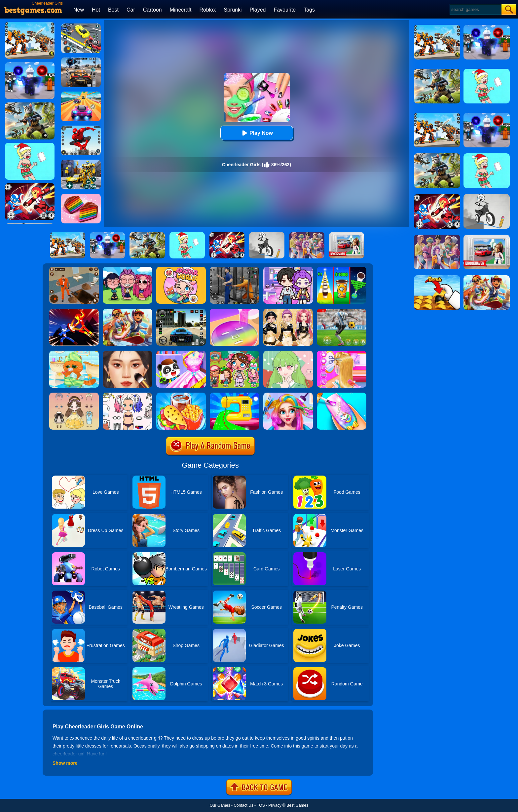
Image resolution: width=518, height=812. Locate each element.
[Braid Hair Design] (342, 353)
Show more (65, 763)
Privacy (275, 805)
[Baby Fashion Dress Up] (181, 353)
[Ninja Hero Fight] (74, 311)
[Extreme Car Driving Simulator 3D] (181, 311)
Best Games (297, 805)
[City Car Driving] (81, 60)
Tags (309, 10)
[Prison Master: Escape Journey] (74, 269)
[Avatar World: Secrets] (288, 269)
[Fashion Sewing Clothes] (235, 395)
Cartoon (152, 10)
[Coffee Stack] (342, 269)
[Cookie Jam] (81, 196)
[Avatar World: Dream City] (235, 353)
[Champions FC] (342, 311)
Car (131, 10)
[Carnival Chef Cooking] (181, 395)
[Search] (475, 9)
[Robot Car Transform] (81, 162)
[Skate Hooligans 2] (128, 311)
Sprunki (233, 10)
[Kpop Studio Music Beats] (128, 269)
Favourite (285, 10)
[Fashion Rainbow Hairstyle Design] (288, 395)
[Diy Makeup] (235, 311)
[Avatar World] (181, 269)
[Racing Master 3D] (81, 94)
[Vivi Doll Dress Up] (74, 395)
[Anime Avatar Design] (288, 353)
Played (258, 10)
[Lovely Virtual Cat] (74, 353)
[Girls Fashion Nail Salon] (342, 395)
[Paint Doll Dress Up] (128, 395)
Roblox (207, 10)
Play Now (257, 133)
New (79, 10)
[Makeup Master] (128, 353)
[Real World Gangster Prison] (235, 269)
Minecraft (181, 10)
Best (113, 10)
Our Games (220, 805)
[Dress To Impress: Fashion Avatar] (288, 311)
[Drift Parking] (81, 26)
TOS (261, 805)
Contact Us (243, 805)
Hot (96, 10)
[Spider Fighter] (81, 128)
